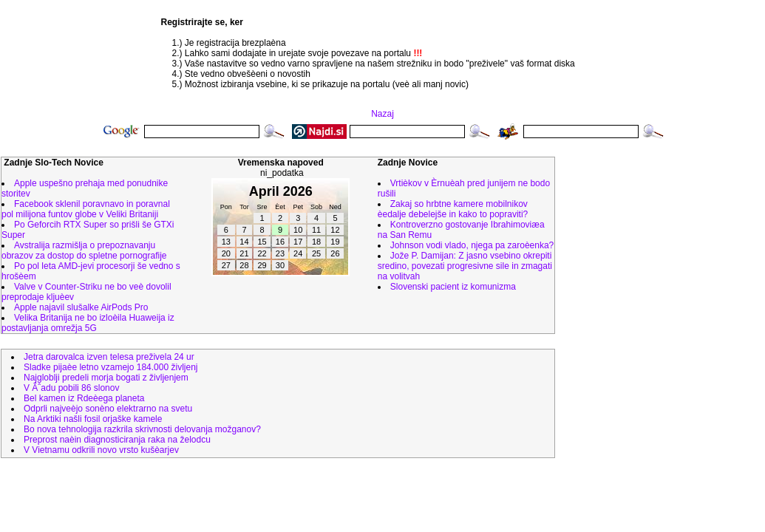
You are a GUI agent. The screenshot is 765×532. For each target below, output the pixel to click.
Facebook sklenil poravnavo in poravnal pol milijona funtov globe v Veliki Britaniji (86, 209)
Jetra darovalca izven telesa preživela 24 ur (109, 357)
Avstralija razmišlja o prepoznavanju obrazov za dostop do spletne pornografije (84, 250)
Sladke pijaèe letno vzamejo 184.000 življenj (110, 367)
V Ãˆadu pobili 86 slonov (71, 388)
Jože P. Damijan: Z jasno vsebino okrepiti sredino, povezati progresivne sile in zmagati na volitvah (465, 266)
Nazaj (382, 114)
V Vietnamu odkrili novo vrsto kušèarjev (101, 450)
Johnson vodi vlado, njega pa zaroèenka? (472, 245)
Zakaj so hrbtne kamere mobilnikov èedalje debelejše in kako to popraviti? (453, 209)
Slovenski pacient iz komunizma (453, 287)
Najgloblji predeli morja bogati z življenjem (106, 378)
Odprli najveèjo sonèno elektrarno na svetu (108, 409)
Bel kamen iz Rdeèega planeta (84, 398)
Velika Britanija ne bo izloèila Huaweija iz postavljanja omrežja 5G (88, 323)
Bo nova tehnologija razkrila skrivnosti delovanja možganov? (142, 429)
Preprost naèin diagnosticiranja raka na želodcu (117, 440)
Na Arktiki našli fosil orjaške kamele (93, 419)
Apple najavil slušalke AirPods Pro (81, 307)
